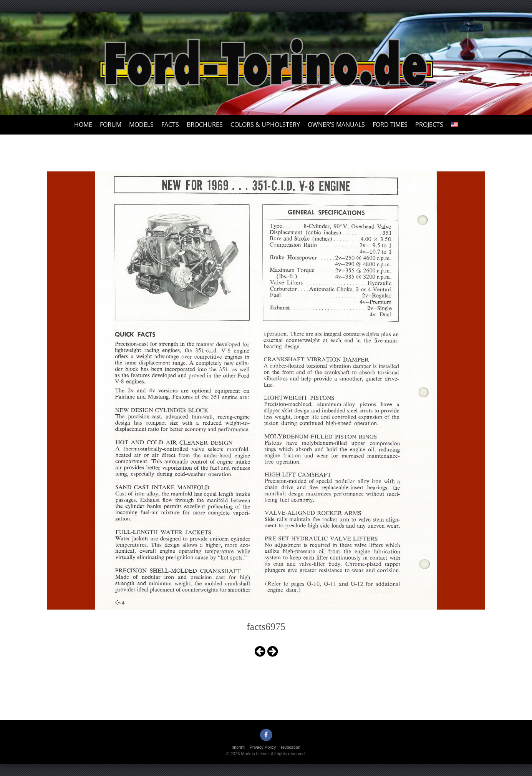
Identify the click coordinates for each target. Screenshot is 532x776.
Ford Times (390, 125)
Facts (170, 125)
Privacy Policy (263, 747)
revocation (291, 747)
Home (83, 125)
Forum (111, 125)
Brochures (205, 125)
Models (141, 125)
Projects (429, 125)
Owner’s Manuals (336, 125)
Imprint (238, 747)
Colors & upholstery (265, 125)
